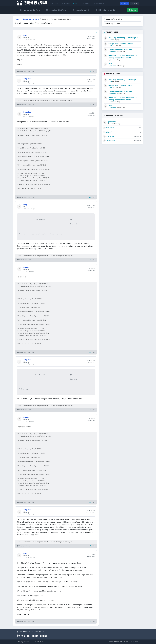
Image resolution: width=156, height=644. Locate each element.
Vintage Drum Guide (25, 642)
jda (111, 40)
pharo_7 (109, 132)
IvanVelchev (110, 128)
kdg (111, 46)
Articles (66, 3)
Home (55, 3)
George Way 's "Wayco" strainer (121, 44)
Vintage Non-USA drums (31, 19)
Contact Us (39, 642)
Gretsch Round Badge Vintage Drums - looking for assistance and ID (123, 57)
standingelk (110, 136)
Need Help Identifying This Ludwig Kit (123, 38)
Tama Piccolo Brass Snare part (120, 49)
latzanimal (113, 66)
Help (110, 64)
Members (99, 3)
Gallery (87, 3)
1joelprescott (111, 141)
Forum (76, 3)
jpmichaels (113, 52)
